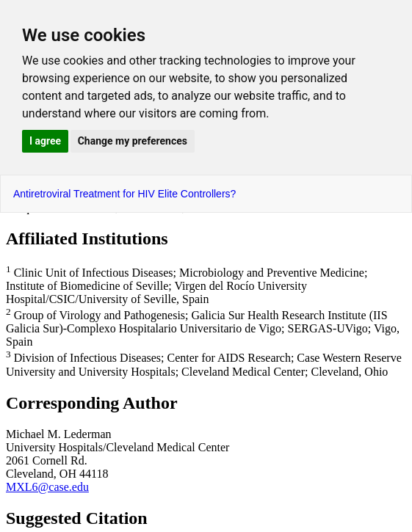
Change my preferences (133, 141)
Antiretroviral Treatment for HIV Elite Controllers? (124, 194)
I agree (45, 141)
